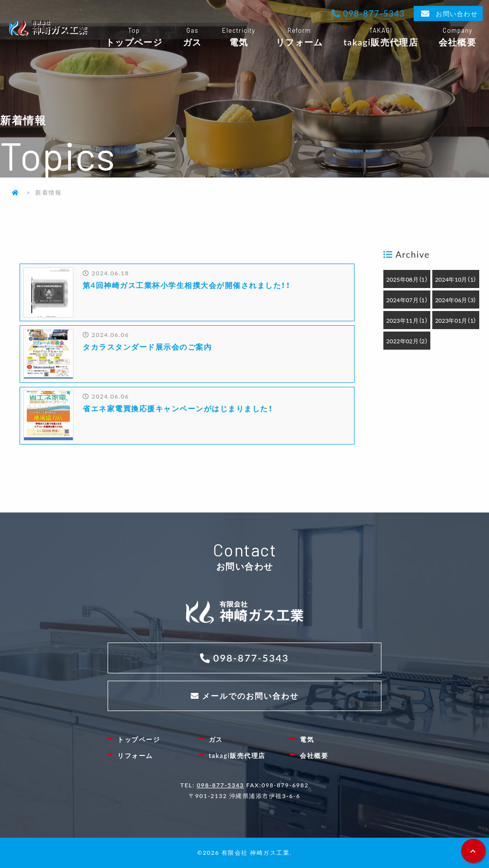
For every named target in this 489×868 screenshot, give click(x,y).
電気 (238, 37)
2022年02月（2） (407, 341)
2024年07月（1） (407, 300)
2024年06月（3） (456, 300)
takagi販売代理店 (381, 37)
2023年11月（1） (407, 320)
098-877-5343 (373, 13)
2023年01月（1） (456, 320)
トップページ (134, 37)
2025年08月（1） (407, 279)
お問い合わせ (456, 13)
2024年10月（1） (456, 279)
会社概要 (457, 37)
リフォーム (299, 37)
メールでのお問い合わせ (250, 695)
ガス (192, 37)
